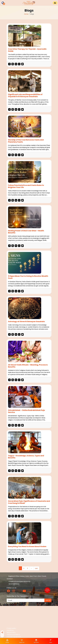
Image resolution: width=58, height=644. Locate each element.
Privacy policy (11, 628)
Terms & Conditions (13, 635)
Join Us (48, 600)
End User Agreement (14, 637)
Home (26, 14)
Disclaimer (10, 630)
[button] (3, 3)
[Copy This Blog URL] (22, 64)
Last (36, 568)
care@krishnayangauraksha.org (18, 581)
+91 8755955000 (13, 584)
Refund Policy (11, 632)
